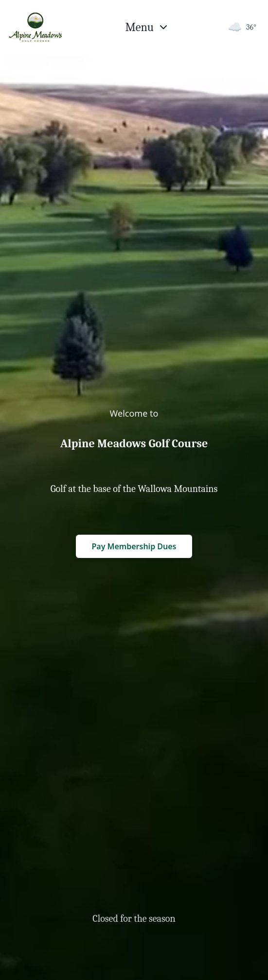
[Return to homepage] (35, 27)
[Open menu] (147, 27)
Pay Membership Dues (134, 546)
